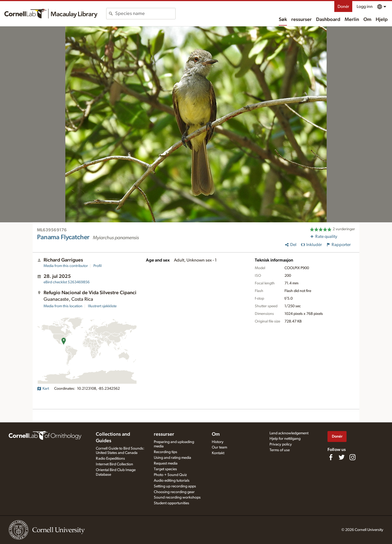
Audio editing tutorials (172, 481)
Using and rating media (172, 458)
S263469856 (67, 282)
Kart (43, 389)
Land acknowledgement (289, 433)
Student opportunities (171, 503)
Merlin (352, 20)
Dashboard (328, 20)
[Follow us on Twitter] (342, 457)
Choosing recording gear (174, 492)
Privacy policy (281, 444)
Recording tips (166, 452)
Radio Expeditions (110, 459)
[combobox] (145, 14)
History (218, 442)
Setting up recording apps (175, 486)
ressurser (301, 20)
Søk (283, 20)
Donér (343, 7)
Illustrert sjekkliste (102, 306)
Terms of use (280, 450)
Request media (166, 463)
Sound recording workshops (177, 497)
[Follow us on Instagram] (353, 457)
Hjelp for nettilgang (285, 439)
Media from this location (63, 306)
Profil (97, 266)
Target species (165, 469)
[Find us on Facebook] (331, 457)
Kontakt (218, 453)
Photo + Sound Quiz (170, 475)
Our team (219, 447)
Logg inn (365, 7)
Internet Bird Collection (114, 464)
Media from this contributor (66, 266)
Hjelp (382, 20)
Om (367, 20)
